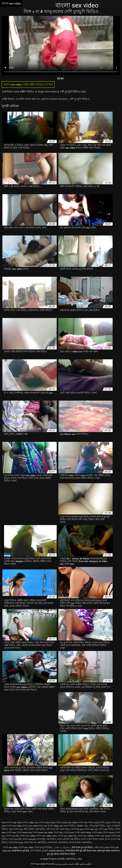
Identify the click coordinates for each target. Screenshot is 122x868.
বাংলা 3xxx (65, 829)
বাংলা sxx (11, 832)
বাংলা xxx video (27, 836)
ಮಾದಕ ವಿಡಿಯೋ (57, 851)
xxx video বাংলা (20, 826)
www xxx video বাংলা (73, 822)
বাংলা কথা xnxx (16, 842)
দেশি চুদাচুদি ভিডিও (80, 99)
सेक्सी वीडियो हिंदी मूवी (74, 851)
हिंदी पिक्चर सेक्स (90, 851)
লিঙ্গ (28, 12)
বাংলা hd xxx (77, 829)
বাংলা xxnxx (109, 832)
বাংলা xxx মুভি (15, 839)
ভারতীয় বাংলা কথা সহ (28, 99)
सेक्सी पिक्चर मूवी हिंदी (20, 851)
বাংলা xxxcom (29, 839)
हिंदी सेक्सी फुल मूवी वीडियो (82, 847)
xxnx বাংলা (111, 822)
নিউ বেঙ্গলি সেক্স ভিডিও (35, 829)
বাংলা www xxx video (43, 832)
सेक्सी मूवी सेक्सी (103, 851)
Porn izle (50, 864)
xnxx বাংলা (100, 822)
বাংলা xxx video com (46, 836)
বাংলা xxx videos (86, 836)
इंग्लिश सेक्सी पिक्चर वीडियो (65, 854)
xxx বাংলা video (51, 826)
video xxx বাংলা (36, 822)
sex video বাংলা (20, 822)
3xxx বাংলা (7, 822)
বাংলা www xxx (24, 832)
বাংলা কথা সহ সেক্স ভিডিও (35, 842)
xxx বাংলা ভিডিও (67, 826)
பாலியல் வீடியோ (62, 847)
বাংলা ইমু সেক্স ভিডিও (46, 839)
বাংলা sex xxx (91, 829)
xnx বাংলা (89, 822)
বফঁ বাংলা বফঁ (52, 829)
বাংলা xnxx (69, 832)
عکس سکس (85, 864)
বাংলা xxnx (97, 832)
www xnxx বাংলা (53, 822)
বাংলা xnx (58, 832)
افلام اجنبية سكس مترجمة (67, 864)
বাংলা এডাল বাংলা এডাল (92, 839)
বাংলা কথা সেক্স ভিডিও (58, 842)
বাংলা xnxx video (83, 832)
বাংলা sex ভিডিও (106, 829)
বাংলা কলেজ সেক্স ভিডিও (80, 842)
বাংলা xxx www (103, 836)
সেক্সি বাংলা (98, 847)
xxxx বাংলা (110, 847)
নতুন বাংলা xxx (16, 829)
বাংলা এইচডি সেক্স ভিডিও (69, 839)
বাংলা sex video (10, 847)
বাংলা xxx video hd (67, 836)
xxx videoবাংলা (36, 826)
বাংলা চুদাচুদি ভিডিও (43, 847)
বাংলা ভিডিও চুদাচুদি (39, 851)
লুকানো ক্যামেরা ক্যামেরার (55, 99)
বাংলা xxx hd (12, 836)
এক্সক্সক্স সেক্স (82, 826)
